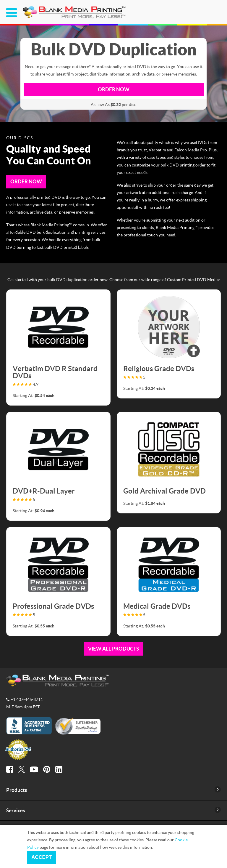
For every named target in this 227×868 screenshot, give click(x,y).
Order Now (26, 181)
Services (16, 810)
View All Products (113, 649)
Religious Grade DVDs (159, 368)
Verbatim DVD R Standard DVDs (55, 372)
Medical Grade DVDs (157, 606)
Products (17, 790)
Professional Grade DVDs (53, 606)
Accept (42, 857)
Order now (114, 89)
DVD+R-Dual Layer (44, 491)
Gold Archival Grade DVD (164, 491)
